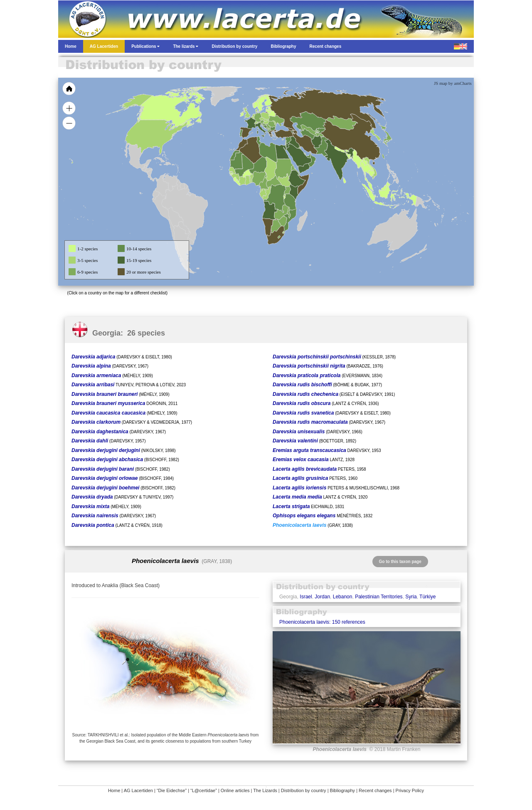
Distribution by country (304, 790)
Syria (411, 597)
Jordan (322, 597)
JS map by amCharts (453, 83)
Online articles (235, 790)
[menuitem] (308, 156)
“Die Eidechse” (172, 790)
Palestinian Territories (379, 597)
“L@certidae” (204, 790)
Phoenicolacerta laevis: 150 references (322, 622)
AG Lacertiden (138, 790)
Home (114, 790)
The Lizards (265, 790)
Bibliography (343, 790)
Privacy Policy (410, 790)
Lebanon (343, 597)
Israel (306, 597)
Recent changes (375, 790)
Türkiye (427, 597)
